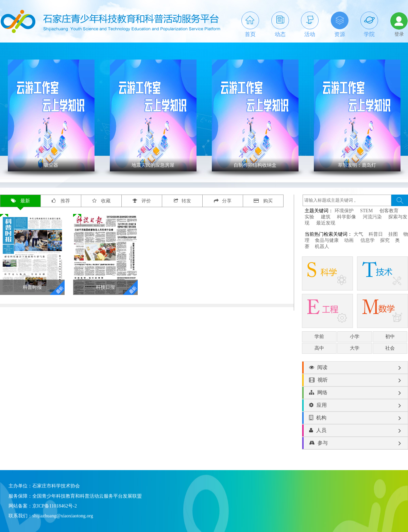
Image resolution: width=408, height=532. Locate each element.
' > (51, 115)
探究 (385, 240)
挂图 (393, 234)
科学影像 (346, 217)
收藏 (101, 201)
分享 (223, 201)
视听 (355, 380)
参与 (355, 443)
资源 (340, 24)
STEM (366, 211)
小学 (355, 337)
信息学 (368, 240)
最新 (21, 201)
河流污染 (372, 217)
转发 (182, 201)
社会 (390, 348)
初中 (390, 337)
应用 (355, 405)
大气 (358, 234)
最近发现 (326, 223)
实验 (309, 217)
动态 (280, 24)
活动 (310, 24)
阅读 (355, 368)
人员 (355, 431)
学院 (369, 24)
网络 (355, 393)
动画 (350, 240)
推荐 (61, 201)
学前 (319, 337)
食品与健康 (327, 240)
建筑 (326, 217)
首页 (250, 24)
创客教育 (389, 211)
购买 (263, 201)
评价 (142, 201)
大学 (355, 348)
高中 (319, 348)
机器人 (322, 246)
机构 (355, 418)
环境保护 (344, 211)
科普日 (376, 234)
